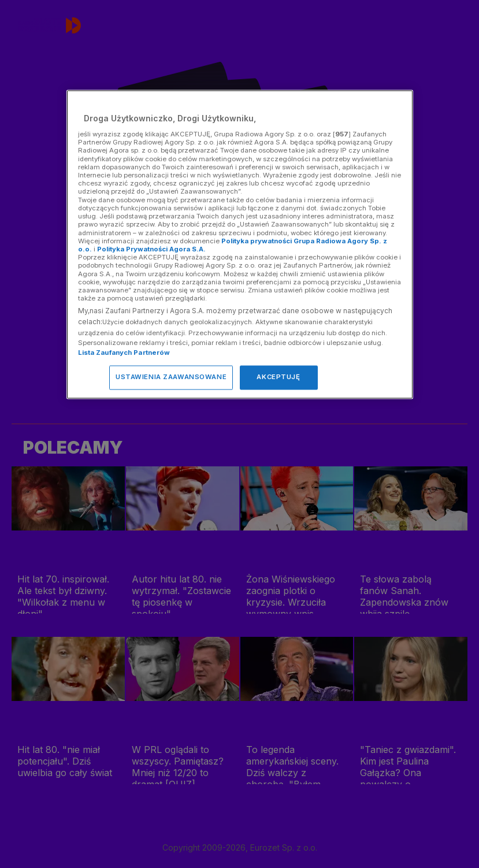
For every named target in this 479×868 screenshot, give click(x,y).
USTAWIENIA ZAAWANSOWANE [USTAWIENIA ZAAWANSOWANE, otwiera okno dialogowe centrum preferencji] (171, 377)
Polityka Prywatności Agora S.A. (151, 249)
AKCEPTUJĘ (278, 377)
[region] (240, 245)
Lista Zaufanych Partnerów (124, 353)
